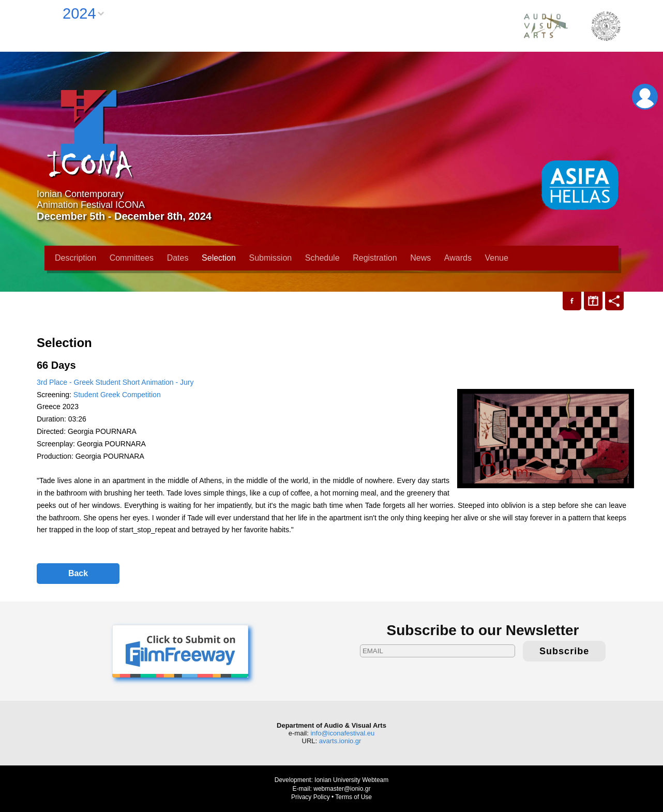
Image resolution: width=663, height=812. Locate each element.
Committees (132, 258)
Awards (458, 258)
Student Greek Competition (117, 395)
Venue (497, 258)
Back (78, 573)
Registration (375, 258)
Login (645, 97)
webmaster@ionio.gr (342, 789)
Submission (271, 258)
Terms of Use (353, 797)
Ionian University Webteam (351, 780)
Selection (219, 258)
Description (76, 258)
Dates (178, 258)
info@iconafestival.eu (342, 733)
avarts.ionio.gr (340, 741)
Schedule (322, 258)
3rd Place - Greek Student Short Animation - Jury (115, 382)
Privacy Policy (311, 797)
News (420, 258)
